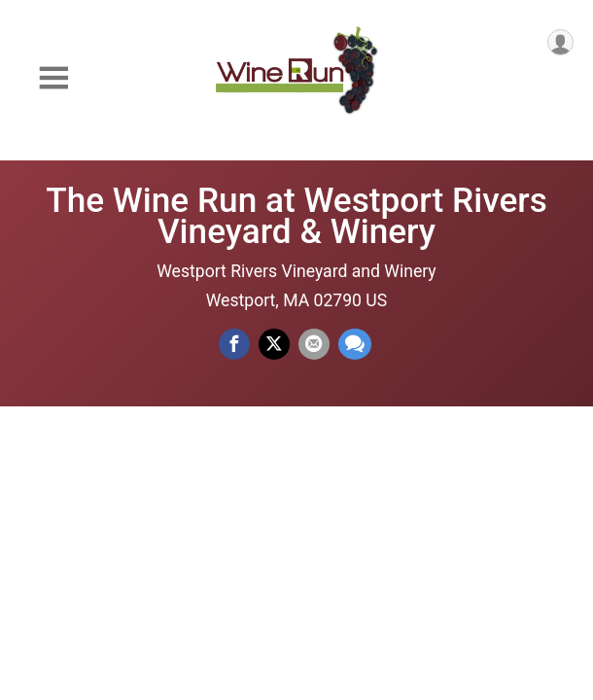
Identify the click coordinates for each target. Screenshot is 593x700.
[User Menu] (560, 42)
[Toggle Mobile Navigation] (53, 78)
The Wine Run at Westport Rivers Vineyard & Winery (296, 216)
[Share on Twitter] (274, 344)
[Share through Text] (355, 344)
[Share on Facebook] (234, 344)
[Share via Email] (314, 344)
